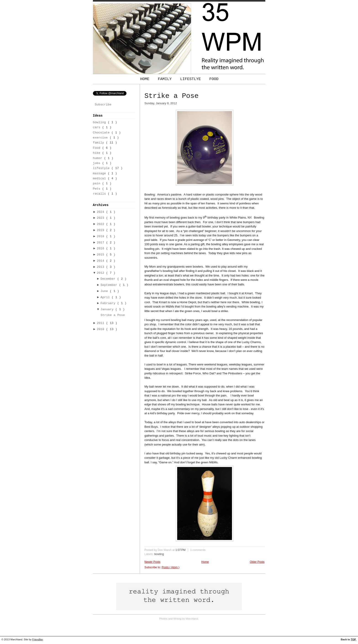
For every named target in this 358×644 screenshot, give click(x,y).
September (110, 285)
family (99, 143)
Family (166, 79)
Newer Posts (153, 562)
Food (214, 79)
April (106, 297)
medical (100, 179)
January (108, 309)
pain (98, 184)
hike (98, 153)
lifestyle (102, 168)
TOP (354, 639)
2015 (101, 255)
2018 (101, 236)
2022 (101, 224)
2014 (101, 261)
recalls (100, 194)
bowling (100, 122)
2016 (101, 249)
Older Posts (257, 562)
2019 (101, 230)
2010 (101, 329)
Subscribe (103, 105)
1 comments (198, 550)
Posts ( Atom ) (171, 567)
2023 (101, 218)
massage (100, 173)
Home (146, 79)
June (105, 291)
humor (99, 158)
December (109, 279)
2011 (101, 323)
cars (98, 127)
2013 (101, 267)
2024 (101, 212)
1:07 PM (181, 550)
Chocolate (102, 133)
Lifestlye (192, 79)
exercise (101, 138)
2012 (101, 273)
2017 (101, 243)
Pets (98, 189)
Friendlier (37, 639)
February (109, 303)
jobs (98, 163)
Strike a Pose (113, 315)
